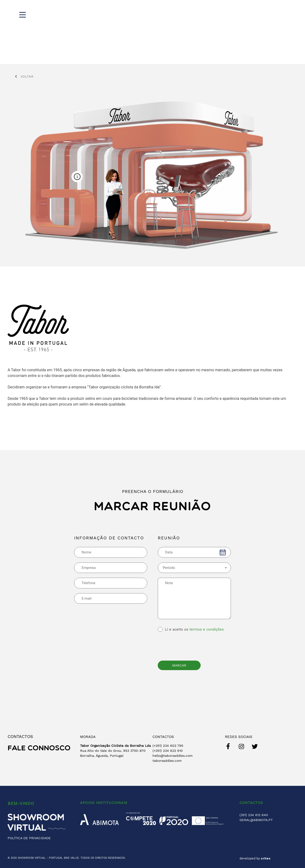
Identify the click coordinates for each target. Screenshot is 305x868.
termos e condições (207, 629)
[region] (152, 32)
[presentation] (194, 645)
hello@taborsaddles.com (173, 756)
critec (266, 858)
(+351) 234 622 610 (168, 751)
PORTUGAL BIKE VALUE (64, 858)
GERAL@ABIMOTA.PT (256, 820)
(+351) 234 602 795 (168, 746)
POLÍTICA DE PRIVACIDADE (29, 838)
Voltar (24, 77)
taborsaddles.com (167, 761)
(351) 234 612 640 (254, 815)
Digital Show (191, 14)
